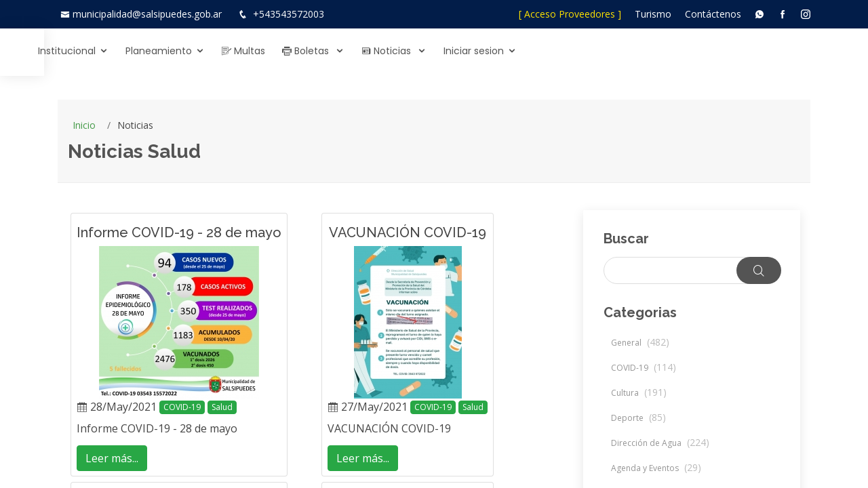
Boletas (600, 51)
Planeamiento (452, 51)
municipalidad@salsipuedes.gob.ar (147, 14)
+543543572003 (289, 14)
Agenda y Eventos (656, 468)
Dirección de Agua (660, 443)
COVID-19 (182, 407)
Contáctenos (713, 14)
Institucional (360, 51)
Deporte (638, 418)
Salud (222, 407)
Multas (537, 51)
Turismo (653, 14)
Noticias (681, 51)
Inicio (84, 125)
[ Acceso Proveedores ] (570, 14)
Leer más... (112, 458)
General (640, 343)
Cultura (639, 393)
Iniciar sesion (767, 51)
